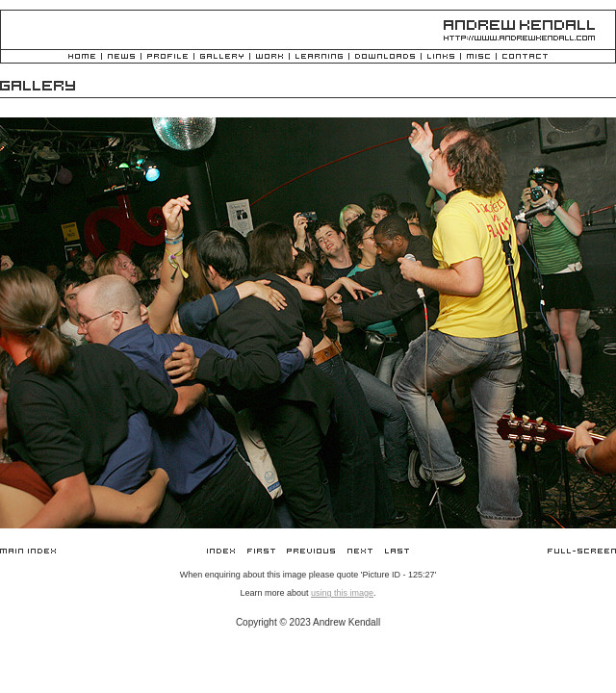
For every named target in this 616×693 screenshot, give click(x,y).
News (121, 57)
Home (82, 57)
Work (269, 57)
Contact (525, 57)
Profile (167, 57)
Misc (478, 57)
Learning (319, 57)
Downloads (385, 57)
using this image (342, 593)
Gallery (222, 57)
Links (441, 57)
